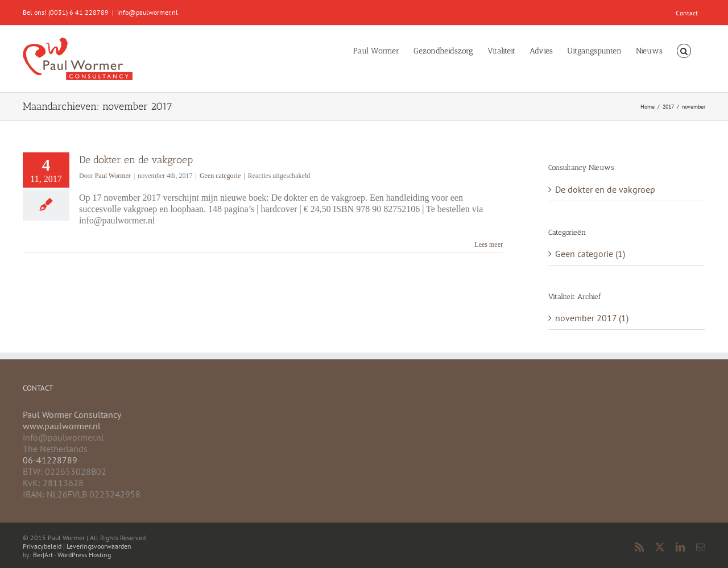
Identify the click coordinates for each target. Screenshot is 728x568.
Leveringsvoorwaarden (99, 546)
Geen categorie (220, 176)
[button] (684, 50)
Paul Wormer (113, 176)
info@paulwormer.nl (148, 12)
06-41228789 (50, 460)
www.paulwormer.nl (62, 426)
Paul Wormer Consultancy (72, 414)
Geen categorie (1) (590, 254)
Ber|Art (43, 555)
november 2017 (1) (592, 318)
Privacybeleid (42, 546)
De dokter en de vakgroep (136, 160)
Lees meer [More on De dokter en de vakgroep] (489, 244)
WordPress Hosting (84, 555)
